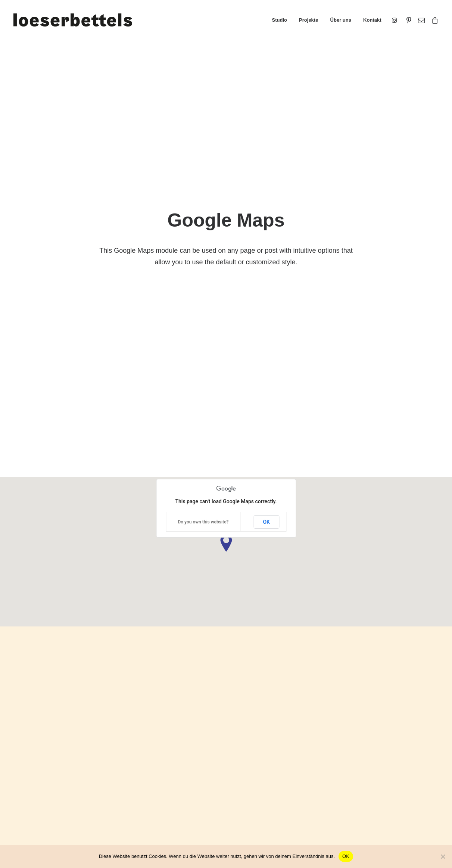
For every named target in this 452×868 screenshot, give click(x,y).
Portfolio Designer (36, 764)
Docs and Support (266, 744)
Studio (280, 20)
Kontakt (372, 20)
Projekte (308, 20)
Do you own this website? (203, 193)
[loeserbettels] (73, 20)
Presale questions (266, 819)
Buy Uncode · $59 (391, 660)
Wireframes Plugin (146, 764)
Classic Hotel (30, 774)
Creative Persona (35, 744)
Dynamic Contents (146, 793)
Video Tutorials (261, 782)
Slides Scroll (139, 803)
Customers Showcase (380, 782)
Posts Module (140, 774)
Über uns (341, 20)
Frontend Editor (142, 744)
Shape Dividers (142, 813)
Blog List (24, 783)
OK (266, 193)
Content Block (141, 783)
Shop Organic (31, 793)
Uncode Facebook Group (384, 744)
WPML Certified (143, 823)
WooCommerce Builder (152, 754)
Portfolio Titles (31, 754)
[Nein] (443, 856)
